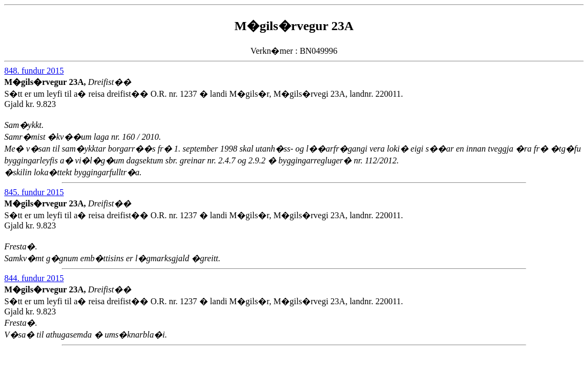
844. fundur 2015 (34, 278)
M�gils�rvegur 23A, (46, 82)
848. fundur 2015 (34, 71)
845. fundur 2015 (34, 192)
